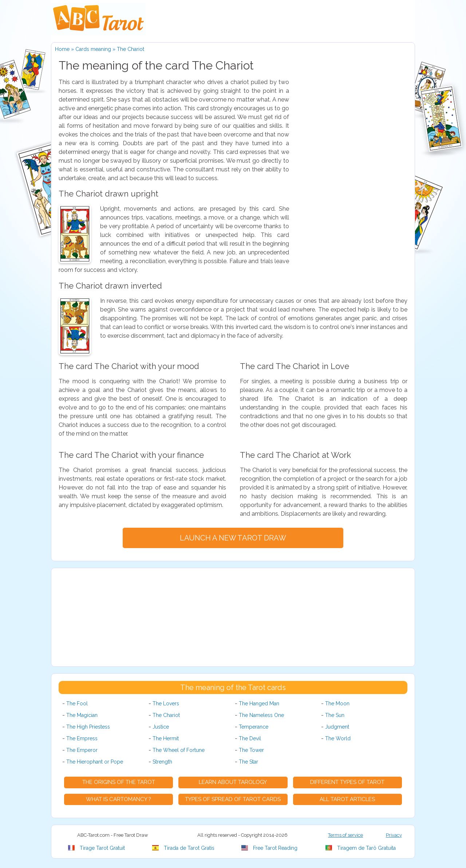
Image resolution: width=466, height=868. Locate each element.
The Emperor (82, 750)
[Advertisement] (353, 187)
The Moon (337, 703)
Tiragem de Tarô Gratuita (361, 848)
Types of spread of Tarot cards (233, 799)
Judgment (337, 727)
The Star (248, 762)
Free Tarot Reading (269, 848)
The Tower (251, 750)
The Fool (77, 703)
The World (338, 738)
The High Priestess (88, 727)
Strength (162, 762)
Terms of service (345, 835)
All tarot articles (347, 799)
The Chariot (166, 715)
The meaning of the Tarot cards (233, 687)
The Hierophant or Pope (95, 762)
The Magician (82, 715)
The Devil (250, 738)
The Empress (82, 738)
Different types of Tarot (347, 782)
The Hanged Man (259, 703)
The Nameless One (261, 715)
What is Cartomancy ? (119, 799)
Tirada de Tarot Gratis (183, 848)
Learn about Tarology (233, 782)
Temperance (254, 727)
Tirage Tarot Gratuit (96, 848)
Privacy (394, 835)
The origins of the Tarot (119, 782)
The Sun (335, 715)
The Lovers (166, 703)
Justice (161, 727)
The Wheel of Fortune (179, 750)
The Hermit (166, 738)
